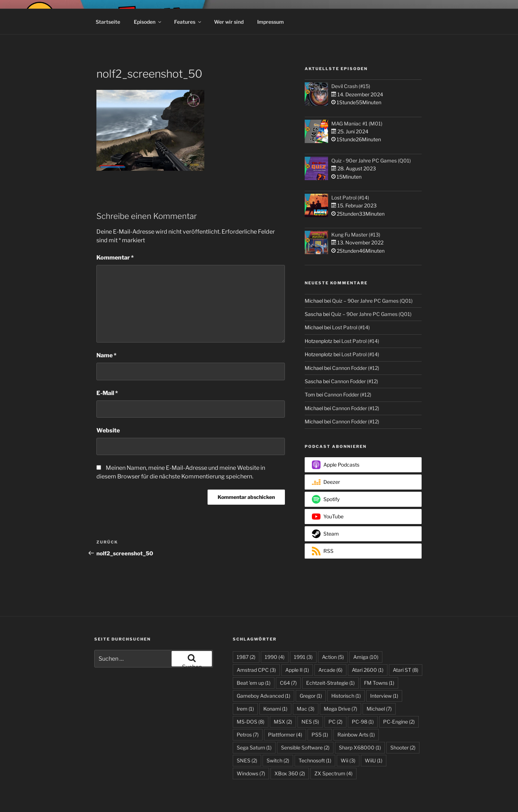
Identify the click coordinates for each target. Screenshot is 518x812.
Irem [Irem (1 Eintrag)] (245, 709)
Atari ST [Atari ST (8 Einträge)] (406, 670)
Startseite (108, 22)
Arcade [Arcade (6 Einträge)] (330, 670)
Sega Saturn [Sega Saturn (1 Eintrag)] (254, 747)
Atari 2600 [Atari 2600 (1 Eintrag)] (368, 670)
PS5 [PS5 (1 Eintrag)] (320, 735)
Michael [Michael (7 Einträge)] (379, 709)
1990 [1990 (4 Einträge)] (275, 657)
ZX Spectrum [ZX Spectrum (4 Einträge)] (333, 773)
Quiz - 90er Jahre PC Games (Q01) (371, 160)
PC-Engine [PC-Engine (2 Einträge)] (399, 722)
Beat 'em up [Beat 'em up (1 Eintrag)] (254, 683)
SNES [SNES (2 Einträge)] (247, 760)
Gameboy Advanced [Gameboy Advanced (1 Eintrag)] (263, 696)
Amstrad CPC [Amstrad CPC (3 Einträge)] (256, 670)
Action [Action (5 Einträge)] (333, 657)
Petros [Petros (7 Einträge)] (248, 735)
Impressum (271, 22)
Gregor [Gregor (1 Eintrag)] (311, 696)
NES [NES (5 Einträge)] (310, 722)
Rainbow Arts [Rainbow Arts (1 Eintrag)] (356, 735)
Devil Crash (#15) (351, 86)
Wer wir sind (229, 22)
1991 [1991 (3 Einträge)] (303, 657)
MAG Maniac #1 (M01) (357, 123)
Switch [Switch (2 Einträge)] (278, 760)
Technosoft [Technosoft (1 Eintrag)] (315, 760)
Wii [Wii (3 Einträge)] (348, 760)
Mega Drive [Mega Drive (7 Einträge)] (340, 709)
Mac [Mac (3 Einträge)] (306, 709)
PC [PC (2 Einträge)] (335, 722)
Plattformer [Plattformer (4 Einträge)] (285, 735)
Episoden (148, 22)
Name (106, 355)
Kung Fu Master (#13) (356, 235)
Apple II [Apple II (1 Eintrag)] (297, 670)
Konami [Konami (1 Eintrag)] (275, 709)
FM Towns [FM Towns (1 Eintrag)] (379, 683)
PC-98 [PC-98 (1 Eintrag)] (363, 722)
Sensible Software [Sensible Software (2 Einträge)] (305, 747)
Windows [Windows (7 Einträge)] (251, 773)
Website (108, 430)
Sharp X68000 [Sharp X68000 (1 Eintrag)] (360, 747)
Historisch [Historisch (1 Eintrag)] (346, 696)
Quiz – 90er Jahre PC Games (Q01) (372, 301)
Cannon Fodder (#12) (356, 368)
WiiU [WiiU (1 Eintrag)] (374, 760)
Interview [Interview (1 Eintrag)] (384, 696)
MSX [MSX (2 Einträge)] (283, 722)
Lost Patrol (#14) (350, 198)
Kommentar (115, 258)
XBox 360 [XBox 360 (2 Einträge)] (290, 773)
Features (188, 22)
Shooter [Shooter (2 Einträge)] (403, 747)
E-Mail (107, 393)
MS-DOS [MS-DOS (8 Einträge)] (251, 722)
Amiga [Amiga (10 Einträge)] (366, 657)
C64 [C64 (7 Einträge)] (288, 683)
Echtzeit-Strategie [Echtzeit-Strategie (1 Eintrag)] (330, 683)
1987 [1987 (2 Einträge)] (246, 657)
